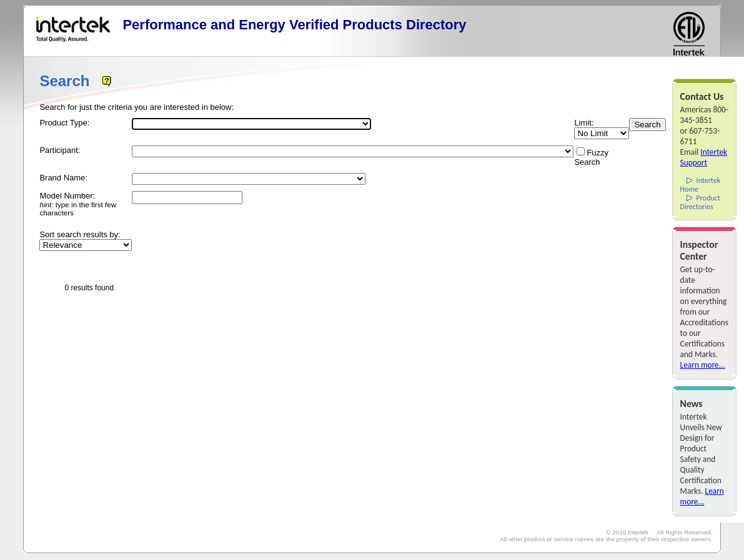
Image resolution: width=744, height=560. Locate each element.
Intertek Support (704, 157)
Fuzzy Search (591, 157)
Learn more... (703, 365)
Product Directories (700, 202)
